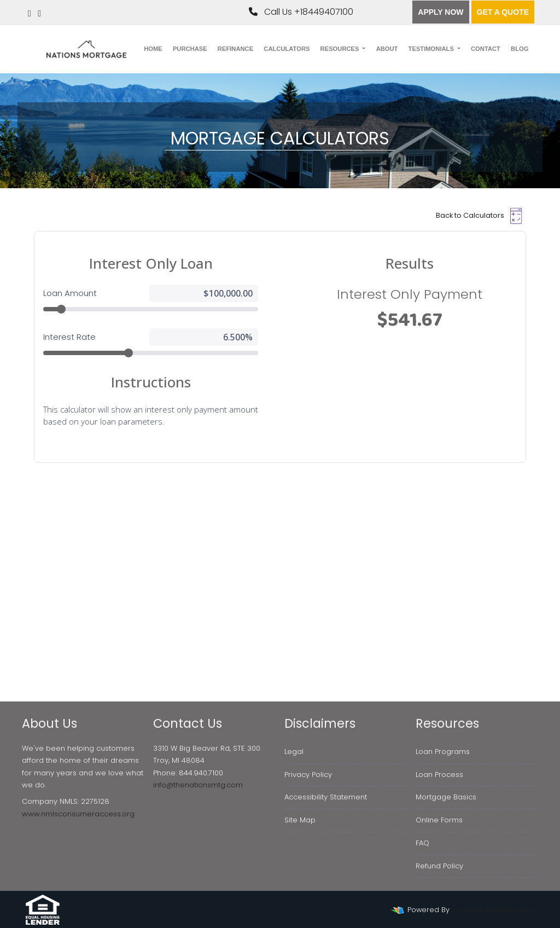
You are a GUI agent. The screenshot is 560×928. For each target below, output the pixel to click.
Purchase (190, 49)
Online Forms (439, 820)
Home (153, 49)
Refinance (235, 49)
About (387, 49)
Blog (520, 49)
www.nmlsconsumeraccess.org (78, 814)
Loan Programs (443, 752)
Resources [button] (341, 49)
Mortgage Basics (446, 797)
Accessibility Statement (326, 797)
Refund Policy (439, 866)
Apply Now (441, 12)
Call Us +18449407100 (301, 12)
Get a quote (503, 12)
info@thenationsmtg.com (198, 785)
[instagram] (39, 13)
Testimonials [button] (432, 49)
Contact (486, 49)
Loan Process (439, 775)
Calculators (287, 49)
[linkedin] (30, 13)
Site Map (300, 820)
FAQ (422, 843)
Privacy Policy (308, 775)
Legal (294, 752)
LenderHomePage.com (493, 910)
